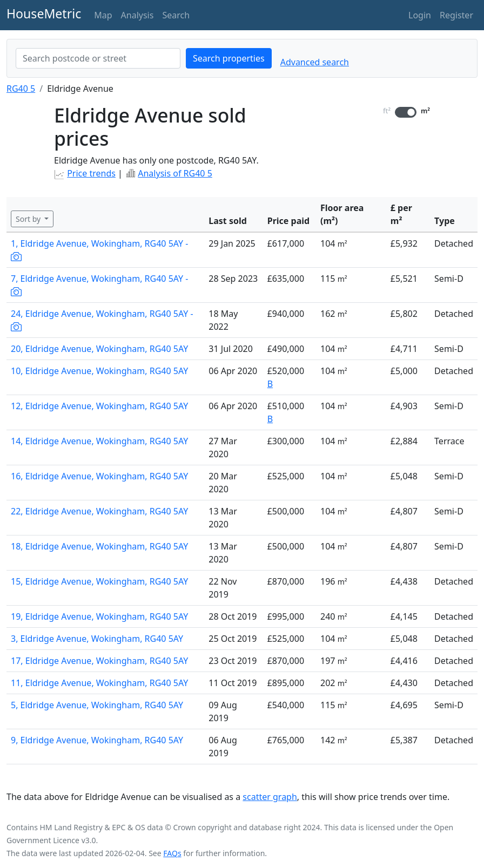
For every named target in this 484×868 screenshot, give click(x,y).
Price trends (91, 173)
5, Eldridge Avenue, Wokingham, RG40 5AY (97, 705)
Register (456, 15)
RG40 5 (21, 89)
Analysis (137, 15)
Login (420, 15)
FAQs (172, 853)
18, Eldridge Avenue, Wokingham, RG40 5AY (99, 546)
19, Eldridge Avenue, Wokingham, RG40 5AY (99, 616)
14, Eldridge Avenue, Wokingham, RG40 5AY (99, 441)
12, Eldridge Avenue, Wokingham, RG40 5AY (99, 406)
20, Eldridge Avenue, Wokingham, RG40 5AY (99, 349)
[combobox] (98, 58)
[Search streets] (98, 58)
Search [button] (176, 15)
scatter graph (270, 797)
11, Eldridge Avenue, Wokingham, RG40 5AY (99, 683)
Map (103, 15)
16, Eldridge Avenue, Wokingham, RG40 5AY (99, 476)
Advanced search (315, 62)
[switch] (406, 112)
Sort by (29, 219)
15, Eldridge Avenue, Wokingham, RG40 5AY (99, 581)
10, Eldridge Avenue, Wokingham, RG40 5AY (99, 371)
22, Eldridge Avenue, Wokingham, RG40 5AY (99, 511)
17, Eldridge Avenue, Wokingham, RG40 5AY (99, 661)
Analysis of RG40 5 (175, 173)
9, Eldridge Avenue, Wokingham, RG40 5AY (97, 740)
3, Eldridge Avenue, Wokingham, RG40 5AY (97, 639)
